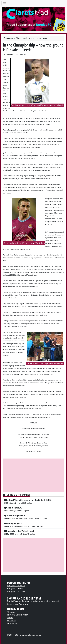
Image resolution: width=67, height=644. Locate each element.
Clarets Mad (21, 38)
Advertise (11, 621)
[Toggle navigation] (5, 3)
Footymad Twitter (15, 588)
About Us (11, 612)
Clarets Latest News (38, 38)
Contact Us (12, 623)
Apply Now (24, 604)
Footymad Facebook (16, 586)
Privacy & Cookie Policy (17, 615)
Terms (10, 618)
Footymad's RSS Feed (17, 591)
